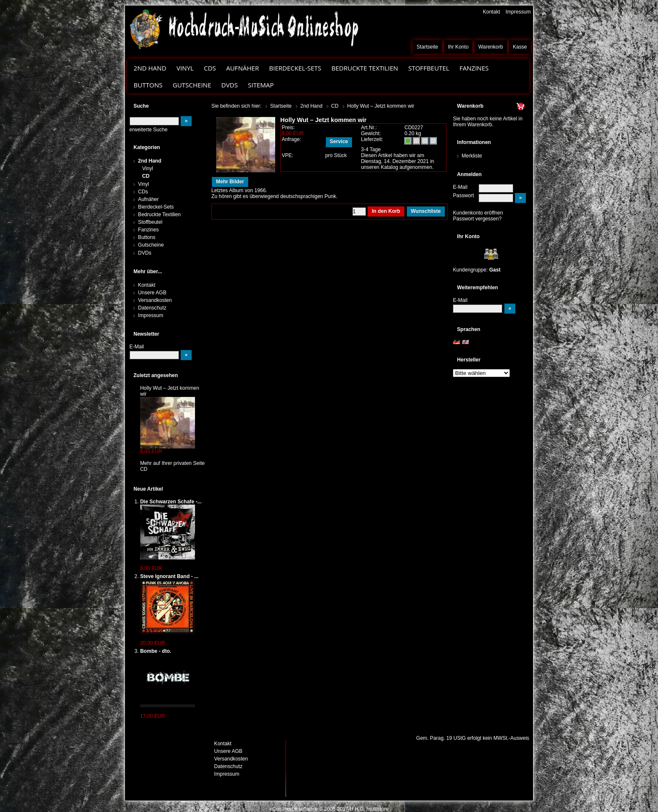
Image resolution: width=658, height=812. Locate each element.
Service (339, 141)
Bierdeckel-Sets (295, 68)
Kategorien (147, 147)
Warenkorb (491, 47)
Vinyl (185, 68)
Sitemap (261, 85)
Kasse (520, 47)
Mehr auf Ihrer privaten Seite (172, 463)
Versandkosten (155, 300)
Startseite (427, 47)
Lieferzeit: (372, 139)
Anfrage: (291, 139)
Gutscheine (192, 85)
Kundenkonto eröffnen (478, 213)
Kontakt (491, 12)
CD (146, 176)
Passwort (463, 196)
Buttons (148, 85)
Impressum (518, 12)
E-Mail (460, 187)
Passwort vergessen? (477, 219)
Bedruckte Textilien (365, 68)
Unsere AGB (152, 293)
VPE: (287, 155)
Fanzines (474, 68)
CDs (210, 68)
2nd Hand (150, 68)
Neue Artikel (148, 489)
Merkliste (472, 156)
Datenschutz (152, 308)
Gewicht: (371, 133)
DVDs (229, 85)
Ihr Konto (458, 47)
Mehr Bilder (230, 182)
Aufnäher (243, 68)
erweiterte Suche (149, 130)
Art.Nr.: (369, 128)
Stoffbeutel (429, 68)
